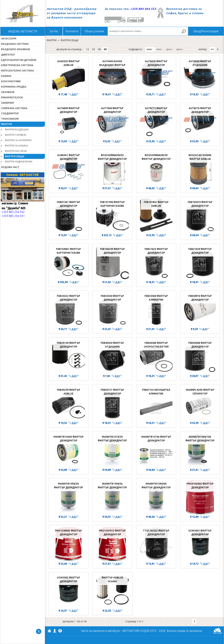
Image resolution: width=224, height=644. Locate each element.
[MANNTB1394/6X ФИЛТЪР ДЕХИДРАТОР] (156, 497)
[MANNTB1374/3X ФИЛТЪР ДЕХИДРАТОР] (112, 450)
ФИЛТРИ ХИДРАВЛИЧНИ (18, 162)
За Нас (54, 31)
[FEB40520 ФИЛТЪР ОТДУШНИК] (112, 356)
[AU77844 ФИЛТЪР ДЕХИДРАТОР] (112, 122)
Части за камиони (93, 631)
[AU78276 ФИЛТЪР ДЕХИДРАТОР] (200, 122)
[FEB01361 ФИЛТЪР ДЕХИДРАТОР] (69, 216)
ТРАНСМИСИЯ (10, 119)
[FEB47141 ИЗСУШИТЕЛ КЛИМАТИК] (156, 403)
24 (93, 49)
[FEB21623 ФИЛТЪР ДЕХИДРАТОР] (156, 262)
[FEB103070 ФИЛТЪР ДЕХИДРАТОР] (200, 216)
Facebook (60, 631)
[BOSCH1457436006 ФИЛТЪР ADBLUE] (200, 169)
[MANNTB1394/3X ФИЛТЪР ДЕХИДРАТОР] (69, 497)
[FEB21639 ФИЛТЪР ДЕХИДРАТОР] (200, 262)
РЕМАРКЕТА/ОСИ (12, 97)
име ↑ (150, 49)
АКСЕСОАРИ (9, 39)
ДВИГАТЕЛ (8, 55)
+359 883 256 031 (13, 216)
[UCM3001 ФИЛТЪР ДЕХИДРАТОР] (200, 544)
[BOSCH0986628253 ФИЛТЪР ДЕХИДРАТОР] (112, 169)
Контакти (72, 31)
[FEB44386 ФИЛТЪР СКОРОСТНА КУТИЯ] (156, 356)
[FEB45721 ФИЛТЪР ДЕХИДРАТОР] (112, 403)
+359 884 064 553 (143, 9)
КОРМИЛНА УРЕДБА (14, 87)
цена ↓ (180, 49)
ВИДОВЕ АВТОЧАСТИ (23, 31)
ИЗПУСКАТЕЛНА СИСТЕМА (18, 71)
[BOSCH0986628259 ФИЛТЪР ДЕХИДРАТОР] (156, 169)
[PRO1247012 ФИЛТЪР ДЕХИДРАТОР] (112, 544)
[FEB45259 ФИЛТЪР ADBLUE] (69, 403)
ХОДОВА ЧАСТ (10, 167)
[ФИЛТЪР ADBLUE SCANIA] (112, 591)
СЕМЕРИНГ (8, 103)
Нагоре (39, 631)
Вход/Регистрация (206, 31)
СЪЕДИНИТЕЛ (10, 113)
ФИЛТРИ (7, 124)
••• (212, 49)
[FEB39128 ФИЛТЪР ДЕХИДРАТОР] (69, 356)
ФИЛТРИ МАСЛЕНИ (16, 151)
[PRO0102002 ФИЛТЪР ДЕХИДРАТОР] (200, 497)
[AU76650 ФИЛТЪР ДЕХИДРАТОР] (156, 75)
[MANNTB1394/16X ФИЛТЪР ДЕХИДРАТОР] (200, 450)
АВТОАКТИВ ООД (49, 631)
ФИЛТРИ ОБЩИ (14, 156)
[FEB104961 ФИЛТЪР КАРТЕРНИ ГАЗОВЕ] (69, 262)
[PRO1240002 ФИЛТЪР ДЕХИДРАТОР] (69, 544)
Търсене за (185, 33)
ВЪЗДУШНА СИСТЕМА (15, 44)
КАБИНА (6, 76)
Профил (55, 631)
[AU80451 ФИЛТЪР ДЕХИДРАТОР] (69, 169)
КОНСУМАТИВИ (11, 81)
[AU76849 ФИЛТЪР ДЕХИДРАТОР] (69, 122)
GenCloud (218, 631)
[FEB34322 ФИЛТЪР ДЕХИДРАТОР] (69, 309)
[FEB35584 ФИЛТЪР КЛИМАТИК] (156, 309)
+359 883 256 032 (13, 212)
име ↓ (160, 49)
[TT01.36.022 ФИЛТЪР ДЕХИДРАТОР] (156, 544)
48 (99, 49)
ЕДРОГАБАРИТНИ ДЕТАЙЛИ (19, 60)
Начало (23, 13)
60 (105, 49)
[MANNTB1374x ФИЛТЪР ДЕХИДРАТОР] (156, 450)
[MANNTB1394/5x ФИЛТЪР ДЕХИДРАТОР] (112, 497)
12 (87, 49)
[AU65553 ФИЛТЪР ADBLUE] (69, 75)
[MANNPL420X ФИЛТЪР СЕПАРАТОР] (200, 403)
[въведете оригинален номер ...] (148, 31)
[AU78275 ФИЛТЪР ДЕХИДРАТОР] (156, 122)
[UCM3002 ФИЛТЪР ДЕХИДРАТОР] (69, 591)
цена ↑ (170, 49)
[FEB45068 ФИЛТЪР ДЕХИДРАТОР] (200, 356)
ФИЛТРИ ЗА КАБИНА (16, 146)
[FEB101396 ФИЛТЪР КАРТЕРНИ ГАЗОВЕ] (112, 216)
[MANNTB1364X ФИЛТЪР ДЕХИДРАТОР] (69, 450)
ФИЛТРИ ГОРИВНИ (15, 135)
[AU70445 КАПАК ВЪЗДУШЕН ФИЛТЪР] (112, 75)
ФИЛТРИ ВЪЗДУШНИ (17, 130)
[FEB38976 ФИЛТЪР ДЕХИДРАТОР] (200, 309)
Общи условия (94, 31)
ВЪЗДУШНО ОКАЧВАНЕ (16, 49)
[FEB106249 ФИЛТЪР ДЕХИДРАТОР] (112, 262)
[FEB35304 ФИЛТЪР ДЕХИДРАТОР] (112, 309)
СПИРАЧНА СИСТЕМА (14, 108)
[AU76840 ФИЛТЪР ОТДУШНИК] (200, 75)
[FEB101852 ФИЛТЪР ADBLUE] (156, 216)
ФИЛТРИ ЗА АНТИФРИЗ (18, 140)
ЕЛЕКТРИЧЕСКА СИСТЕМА (17, 65)
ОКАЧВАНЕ (8, 92)
